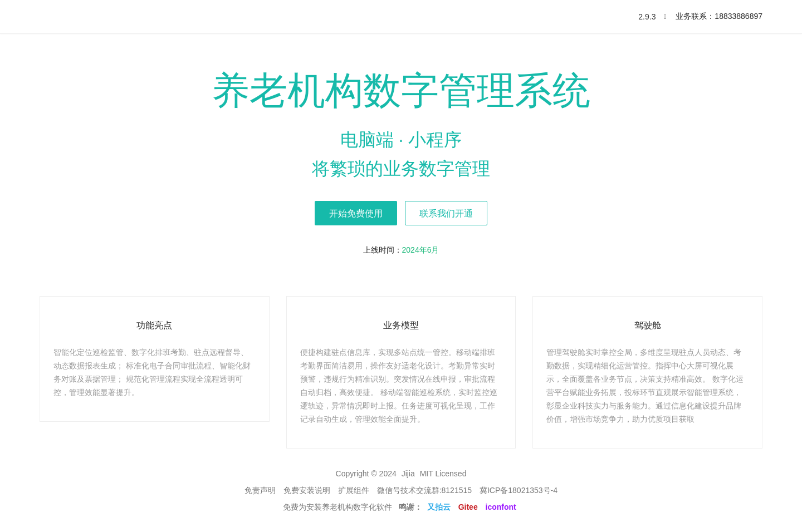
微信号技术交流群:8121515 (424, 490)
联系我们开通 (446, 213)
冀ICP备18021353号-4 (519, 490)
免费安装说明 (307, 490)
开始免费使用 (356, 213)
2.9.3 (651, 17)
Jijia (408, 474)
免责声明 (260, 490)
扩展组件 (354, 490)
